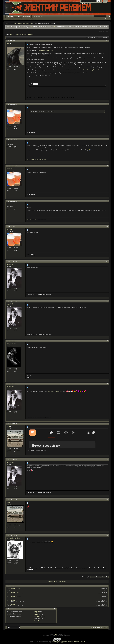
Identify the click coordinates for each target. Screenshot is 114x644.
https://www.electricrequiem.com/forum (91, 70)
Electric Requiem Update (13, 589)
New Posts (10, 16)
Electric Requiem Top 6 (13, 592)
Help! (15, 23)
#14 (107, 535)
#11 (107, 424)
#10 (107, 384)
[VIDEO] (37, 616)
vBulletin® (57, 634)
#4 (107, 166)
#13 (107, 499)
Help (105, 1)
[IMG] (36, 615)
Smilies (36, 613)
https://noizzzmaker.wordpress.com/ (36, 159)
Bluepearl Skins (61, 643)
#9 (107, 341)
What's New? (27, 16)
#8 (107, 301)
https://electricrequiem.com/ (45, 50)
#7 (107, 261)
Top (107, 577)
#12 (107, 459)
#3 (107, 139)
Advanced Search (104, 19)
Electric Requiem (11, 600)
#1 (107, 41)
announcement (49, 58)
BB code (37, 611)
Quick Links (33, 19)
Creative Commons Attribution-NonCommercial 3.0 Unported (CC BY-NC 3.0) (68, 642)
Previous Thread (53, 582)
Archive (103, 627)
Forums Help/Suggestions (25, 23)
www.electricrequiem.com (55, 392)
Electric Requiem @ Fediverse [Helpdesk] (22, 35)
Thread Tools (89, 38)
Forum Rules (38, 621)
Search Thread (97, 38)
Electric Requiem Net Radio (14, 596)
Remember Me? (86, 4)
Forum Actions (24, 19)
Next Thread (62, 582)
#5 (107, 201)
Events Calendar (37, 16)
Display (105, 38)
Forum (18, 16)
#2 (107, 104)
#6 (107, 226)
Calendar (18, 19)
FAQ (13, 19)
